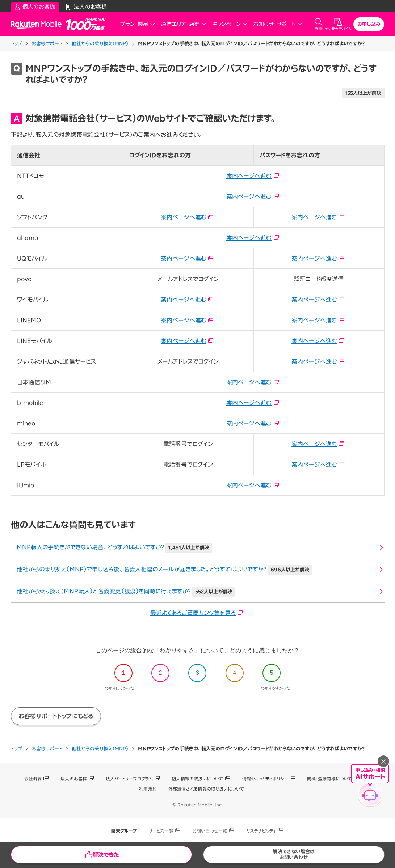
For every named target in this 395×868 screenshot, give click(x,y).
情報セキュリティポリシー (265, 779)
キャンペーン (230, 24)
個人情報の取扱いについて (197, 779)
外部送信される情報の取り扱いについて (206, 789)
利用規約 (148, 789)
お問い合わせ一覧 (210, 831)
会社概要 (33, 779)
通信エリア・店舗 (184, 24)
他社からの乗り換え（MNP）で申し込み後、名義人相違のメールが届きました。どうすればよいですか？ (165, 570)
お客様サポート (47, 44)
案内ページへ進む (253, 176)
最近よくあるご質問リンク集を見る (197, 613)
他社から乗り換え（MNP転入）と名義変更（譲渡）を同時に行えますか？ (126, 592)
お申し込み (369, 24)
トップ (16, 44)
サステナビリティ (261, 831)
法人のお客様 (74, 779)
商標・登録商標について (329, 779)
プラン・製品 (138, 24)
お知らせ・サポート (278, 24)
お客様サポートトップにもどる (56, 716)
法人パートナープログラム (129, 779)
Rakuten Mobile (38, 24)
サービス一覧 (161, 831)
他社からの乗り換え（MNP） (100, 44)
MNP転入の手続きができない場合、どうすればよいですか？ (115, 548)
